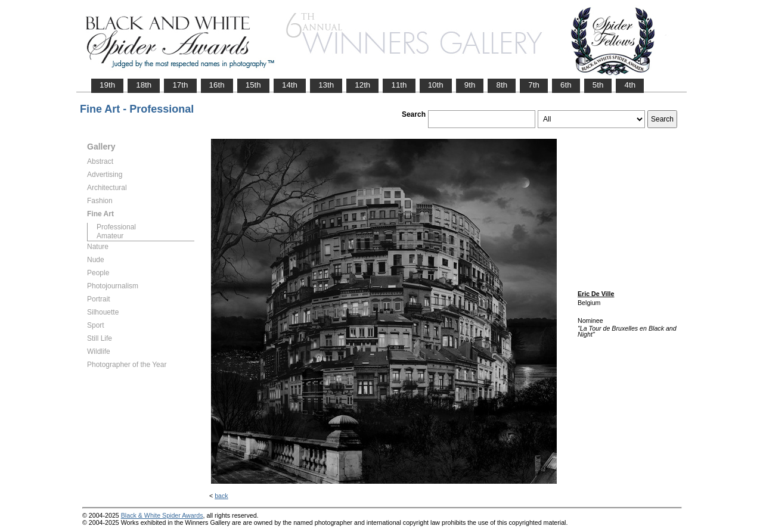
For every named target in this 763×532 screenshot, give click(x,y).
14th (290, 85)
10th (436, 85)
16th (217, 85)
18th (144, 85)
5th (598, 85)
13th (326, 85)
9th (470, 85)
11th (399, 85)
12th (362, 85)
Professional (116, 227)
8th (502, 85)
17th (180, 85)
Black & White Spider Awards (162, 515)
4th (630, 85)
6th (566, 85)
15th (253, 85)
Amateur (110, 236)
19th (107, 85)
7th (534, 85)
